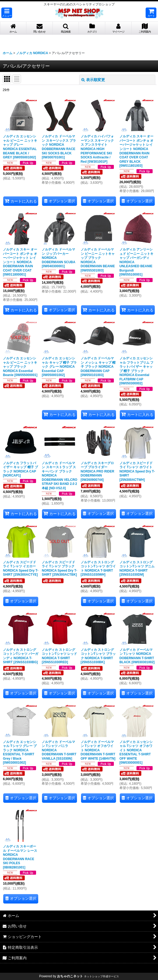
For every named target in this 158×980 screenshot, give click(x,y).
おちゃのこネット (70, 976)
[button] (7, 13)
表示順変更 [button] (93, 80)
